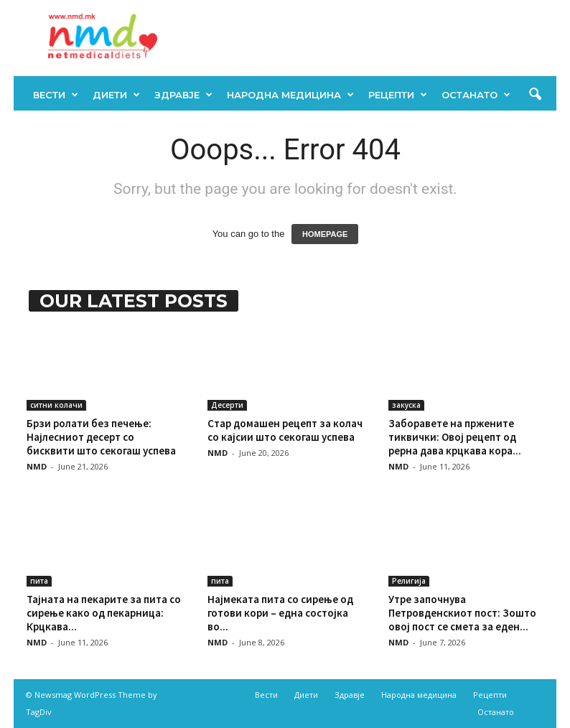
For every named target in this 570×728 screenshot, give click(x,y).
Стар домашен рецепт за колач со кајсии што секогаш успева (285, 430)
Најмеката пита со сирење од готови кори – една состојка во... (280, 613)
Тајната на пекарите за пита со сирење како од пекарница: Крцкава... (104, 613)
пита (39, 581)
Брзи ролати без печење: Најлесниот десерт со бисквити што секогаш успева (101, 437)
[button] (535, 95)
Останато (476, 95)
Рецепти (398, 95)
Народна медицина (290, 95)
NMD (37, 466)
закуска (406, 405)
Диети (116, 95)
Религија (409, 581)
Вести (56, 95)
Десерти (227, 405)
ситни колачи (56, 405)
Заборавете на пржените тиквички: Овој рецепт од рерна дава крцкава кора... (455, 437)
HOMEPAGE (325, 234)
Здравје (183, 95)
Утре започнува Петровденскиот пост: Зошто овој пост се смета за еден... (462, 613)
